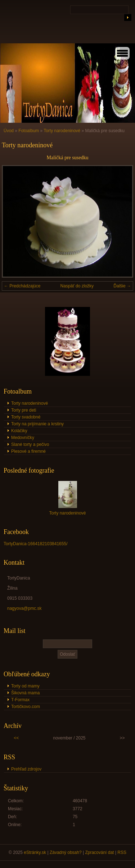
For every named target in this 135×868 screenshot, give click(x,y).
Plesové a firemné (28, 451)
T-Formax (20, 700)
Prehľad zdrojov (26, 769)
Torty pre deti (24, 410)
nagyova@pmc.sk (24, 608)
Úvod (9, 131)
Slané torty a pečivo (30, 444)
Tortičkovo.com (26, 707)
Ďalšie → (122, 286)
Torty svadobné (26, 417)
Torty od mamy (25, 686)
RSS (122, 852)
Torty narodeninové (62, 131)
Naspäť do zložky (77, 286)
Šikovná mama (25, 693)
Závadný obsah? (66, 852)
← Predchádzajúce (22, 286)
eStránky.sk (35, 852)
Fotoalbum (29, 131)
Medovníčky (23, 438)
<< (16, 738)
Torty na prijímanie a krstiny (37, 424)
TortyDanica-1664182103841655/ (35, 544)
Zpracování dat (99, 852)
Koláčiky (19, 431)
